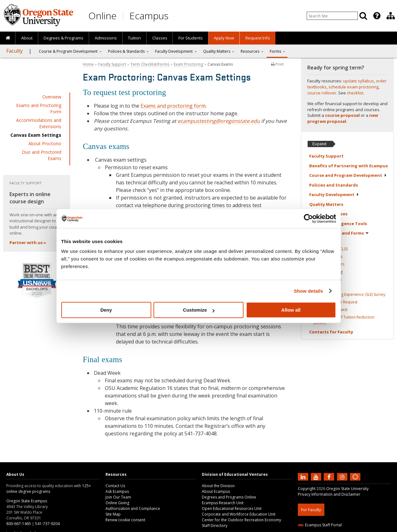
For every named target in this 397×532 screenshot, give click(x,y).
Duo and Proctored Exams (42, 155)
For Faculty (311, 510)
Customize (199, 310)
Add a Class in (331, 249)
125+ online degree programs (49, 489)
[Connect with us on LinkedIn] (304, 476)
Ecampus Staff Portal (320, 525)
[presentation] (376, 16)
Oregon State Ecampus (27, 501)
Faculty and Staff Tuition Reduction (344, 320)
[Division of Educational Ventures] (391, 16)
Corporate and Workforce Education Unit (239, 514)
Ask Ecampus (117, 491)
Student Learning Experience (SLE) (349, 294)
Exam (328, 272)
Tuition (134, 38)
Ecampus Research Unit (223, 503)
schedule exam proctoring (353, 87)
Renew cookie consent (125, 520)
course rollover (322, 93)
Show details (308, 291)
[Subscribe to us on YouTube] (317, 476)
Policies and (334, 185)
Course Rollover (335, 302)
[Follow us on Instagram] (343, 476)
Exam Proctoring (188, 64)
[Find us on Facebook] (330, 476)
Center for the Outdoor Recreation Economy (241, 520)
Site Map (113, 514)
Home (88, 64)
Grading (321, 287)
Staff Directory (215, 526)
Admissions (106, 38)
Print (277, 64)
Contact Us (115, 486)
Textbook (329, 264)
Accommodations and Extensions (39, 123)
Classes (160, 38)
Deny (106, 310)
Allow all (291, 310)
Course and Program (348, 175)
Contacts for (331, 332)
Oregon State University (347, 489)
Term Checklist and (339, 233)
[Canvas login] (355, 482)
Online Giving (117, 503)
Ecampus (149, 16)
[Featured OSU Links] (377, 16)
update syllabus (358, 81)
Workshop (330, 310)
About (27, 38)
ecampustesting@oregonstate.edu (219, 121)
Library (327, 279)
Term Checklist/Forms (150, 64)
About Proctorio (45, 143)
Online (102, 16)
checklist (355, 93)
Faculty (15, 51)
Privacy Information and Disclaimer (329, 494)
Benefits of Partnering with (349, 166)
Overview (52, 97)
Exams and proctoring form (173, 106)
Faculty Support (112, 64)
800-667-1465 (19, 524)
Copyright (307, 489)
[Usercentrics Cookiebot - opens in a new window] (308, 218)
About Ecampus (216, 491)
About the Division (218, 486)
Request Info (258, 38)
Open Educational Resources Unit (232, 508)
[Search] (363, 16)
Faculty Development (174, 51)
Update (328, 257)
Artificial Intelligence (338, 224)
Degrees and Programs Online (229, 497)
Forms (275, 51)
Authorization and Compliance (133, 508)
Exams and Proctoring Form (39, 108)
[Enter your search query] (332, 16)
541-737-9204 (47, 524)
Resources (250, 51)
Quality (326, 204)
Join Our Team (118, 497)
